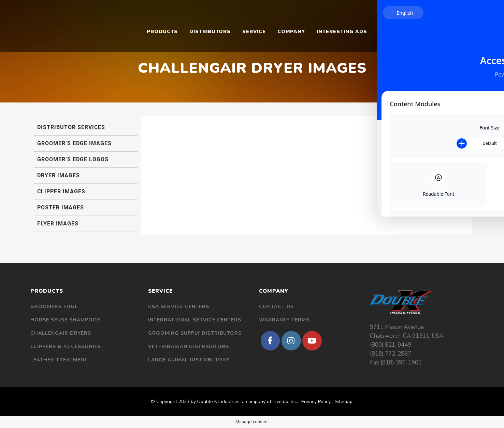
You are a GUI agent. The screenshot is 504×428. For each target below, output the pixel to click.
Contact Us (276, 307)
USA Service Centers (179, 307)
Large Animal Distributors (189, 360)
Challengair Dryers (61, 333)
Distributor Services (71, 127)
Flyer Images (58, 224)
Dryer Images (59, 175)
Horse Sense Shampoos (66, 320)
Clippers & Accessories (66, 347)
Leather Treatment (59, 360)
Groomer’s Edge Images (74, 143)
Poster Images (61, 208)
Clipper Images (61, 191)
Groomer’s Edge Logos (73, 159)
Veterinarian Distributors (189, 347)
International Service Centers (195, 320)
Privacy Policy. (316, 402)
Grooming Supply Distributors (195, 333)
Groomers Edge (54, 307)
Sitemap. (344, 402)
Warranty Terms (284, 320)
